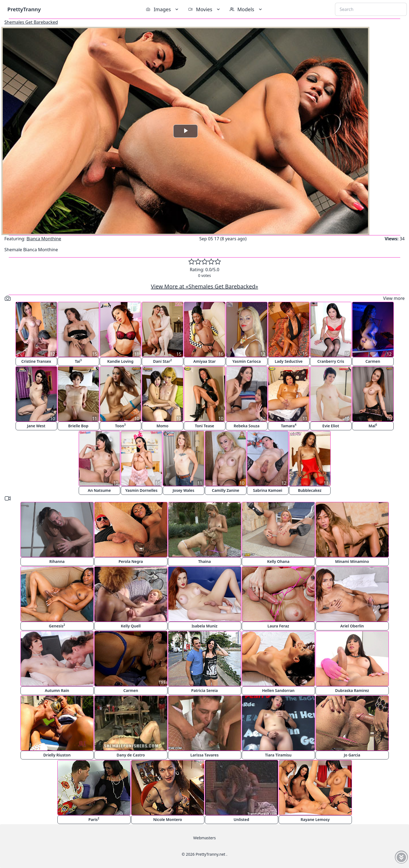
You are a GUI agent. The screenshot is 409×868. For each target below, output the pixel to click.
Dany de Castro (131, 755)
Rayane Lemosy (315, 819)
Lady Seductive (289, 361)
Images (163, 9)
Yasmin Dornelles (142, 490)
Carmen (373, 361)
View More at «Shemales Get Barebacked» (204, 286)
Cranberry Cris (331, 361)
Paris (94, 819)
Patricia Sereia (204, 690)
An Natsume (99, 490)
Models (246, 9)
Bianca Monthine (44, 239)
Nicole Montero (168, 819)
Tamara (289, 426)
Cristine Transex (36, 361)
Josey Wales (183, 490)
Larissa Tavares (204, 755)
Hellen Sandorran (278, 690)
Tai (78, 361)
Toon (120, 426)
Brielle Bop (78, 426)
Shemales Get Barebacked (31, 22)
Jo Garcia (352, 755)
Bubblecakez (310, 490)
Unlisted (241, 819)
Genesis (57, 626)
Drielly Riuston (57, 755)
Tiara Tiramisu (278, 755)
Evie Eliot (331, 426)
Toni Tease (204, 426)
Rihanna (57, 561)
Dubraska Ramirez (352, 690)
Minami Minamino (352, 561)
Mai (373, 426)
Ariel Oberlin (352, 626)
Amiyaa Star (204, 361)
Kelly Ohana (278, 561)
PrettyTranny (24, 9)
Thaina (204, 561)
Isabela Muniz (204, 626)
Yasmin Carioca (247, 361)
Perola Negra (131, 561)
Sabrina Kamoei (268, 490)
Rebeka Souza (246, 426)
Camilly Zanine (225, 490)
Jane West (36, 426)
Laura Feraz (278, 626)
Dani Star (162, 361)
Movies (204, 9)
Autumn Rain (57, 690)
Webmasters (204, 838)
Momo (163, 426)
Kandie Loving (120, 361)
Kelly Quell (131, 626)
